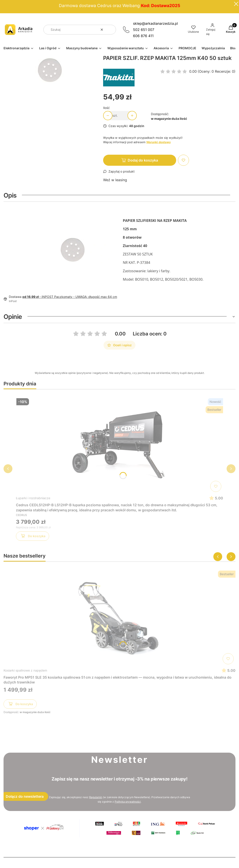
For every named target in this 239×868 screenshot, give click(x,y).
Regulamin (96, 797)
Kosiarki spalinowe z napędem (25, 670)
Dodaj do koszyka (143, 160)
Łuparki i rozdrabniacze (33, 498)
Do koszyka (33, 537)
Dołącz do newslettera (25, 796)
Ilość (106, 108)
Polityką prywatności (128, 802)
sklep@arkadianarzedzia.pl (155, 23)
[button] (111, 30)
